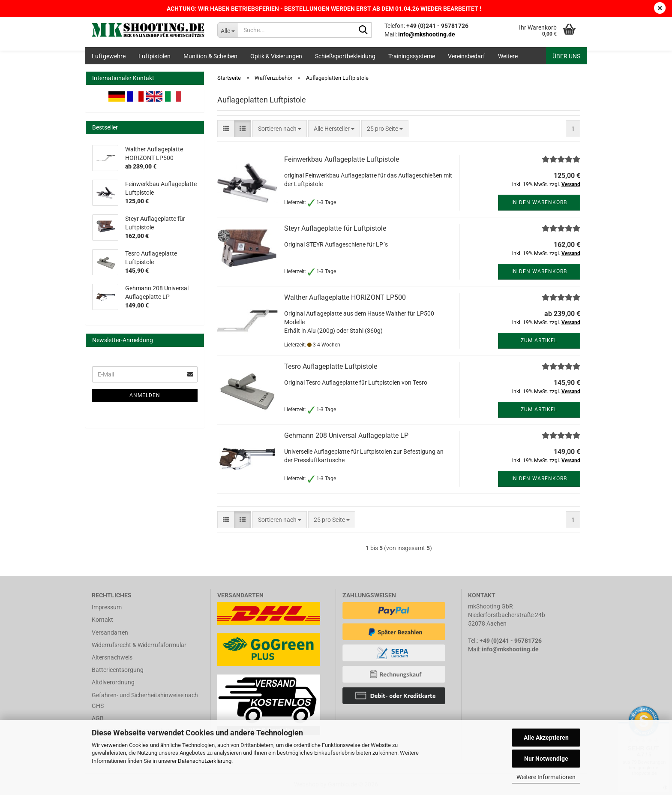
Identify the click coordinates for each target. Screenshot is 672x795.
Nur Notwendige (546, 759)
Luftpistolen (154, 56)
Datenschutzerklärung (205, 761)
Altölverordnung (113, 682)
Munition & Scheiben (210, 56)
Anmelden (145, 395)
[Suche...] (228, 30)
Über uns (566, 56)
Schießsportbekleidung (345, 56)
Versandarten (110, 632)
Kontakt (102, 620)
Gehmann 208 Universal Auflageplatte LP (346, 435)
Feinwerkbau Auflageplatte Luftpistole (342, 159)
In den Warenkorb (539, 202)
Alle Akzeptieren (546, 738)
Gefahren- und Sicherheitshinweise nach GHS (145, 700)
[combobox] (280, 129)
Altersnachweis (112, 657)
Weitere (508, 56)
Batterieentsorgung (118, 670)
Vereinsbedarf (466, 56)
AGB (98, 718)
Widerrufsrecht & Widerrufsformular (139, 645)
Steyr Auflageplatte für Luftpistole (335, 228)
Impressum (107, 607)
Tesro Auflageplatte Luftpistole (331, 366)
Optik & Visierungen (276, 56)
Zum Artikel (539, 340)
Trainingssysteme (412, 56)
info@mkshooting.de (510, 649)
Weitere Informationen (546, 777)
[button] (226, 129)
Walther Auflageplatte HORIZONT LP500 (345, 297)
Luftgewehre (109, 56)
